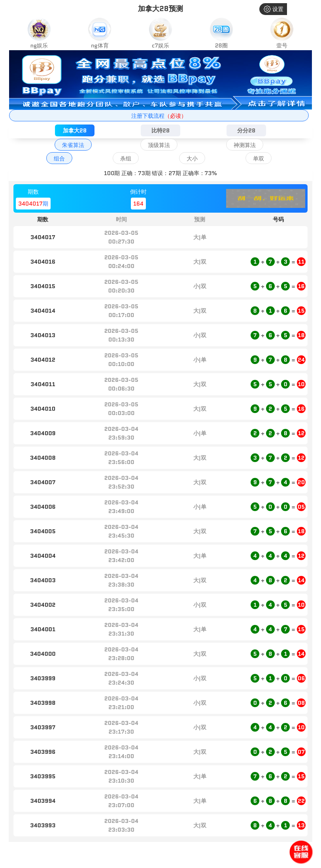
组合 (59, 159)
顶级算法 (159, 145)
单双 (259, 159)
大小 (192, 159)
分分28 (246, 130)
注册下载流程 (159, 116)
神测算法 (245, 145)
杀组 (126, 159)
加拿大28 (75, 130)
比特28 (160, 130)
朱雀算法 (73, 145)
